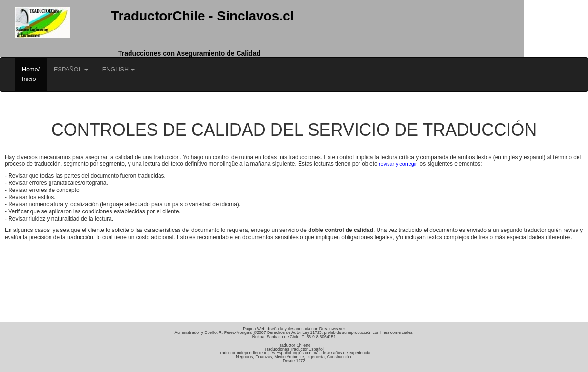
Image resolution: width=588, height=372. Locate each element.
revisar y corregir (398, 164)
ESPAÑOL (71, 70)
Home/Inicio (31, 74)
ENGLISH (119, 70)
